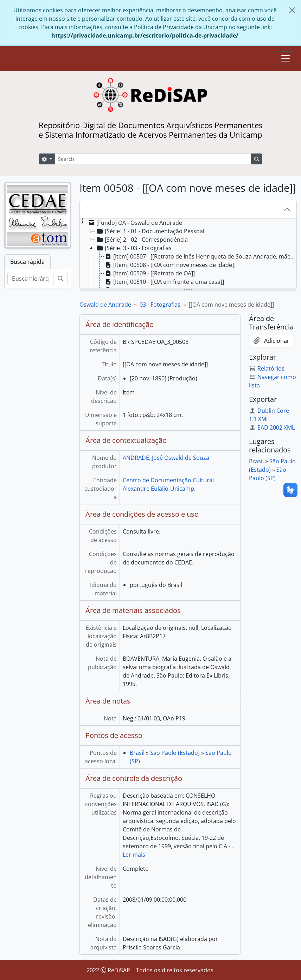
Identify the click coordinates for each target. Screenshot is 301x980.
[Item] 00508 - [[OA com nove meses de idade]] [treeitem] (170, 265)
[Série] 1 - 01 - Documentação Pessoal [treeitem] (150, 231)
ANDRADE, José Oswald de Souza (166, 458)
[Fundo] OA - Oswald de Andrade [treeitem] (135, 223)
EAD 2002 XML (272, 427)
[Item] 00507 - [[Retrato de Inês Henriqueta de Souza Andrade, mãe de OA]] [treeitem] (200, 256)
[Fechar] (292, 10)
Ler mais (134, 855)
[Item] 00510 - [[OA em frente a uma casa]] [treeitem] (164, 282)
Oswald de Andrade (105, 305)
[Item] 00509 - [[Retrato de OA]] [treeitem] (149, 273)
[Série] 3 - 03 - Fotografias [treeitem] (134, 248)
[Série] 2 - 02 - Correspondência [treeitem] (142, 240)
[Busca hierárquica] (30, 279)
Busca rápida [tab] (27, 262)
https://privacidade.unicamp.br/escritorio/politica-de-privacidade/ (145, 35)
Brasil (137, 753)
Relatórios (267, 368)
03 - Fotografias (160, 305)
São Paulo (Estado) (175, 753)
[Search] (153, 159)
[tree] (188, 254)
